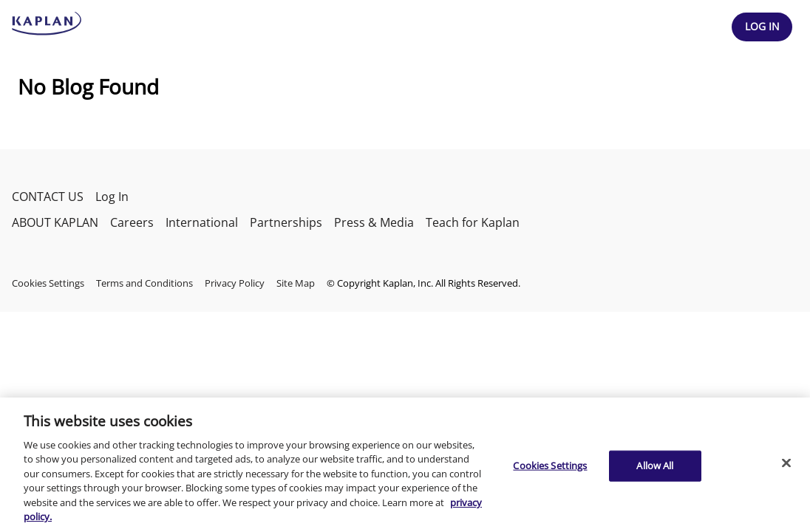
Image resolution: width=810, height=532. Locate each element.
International (202, 222)
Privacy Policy (235, 283)
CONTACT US (48, 197)
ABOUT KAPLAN (55, 222)
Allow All (655, 465)
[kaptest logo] (47, 24)
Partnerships (286, 222)
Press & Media (374, 222)
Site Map (296, 283)
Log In (112, 197)
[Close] (786, 463)
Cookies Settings (48, 283)
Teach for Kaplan (473, 222)
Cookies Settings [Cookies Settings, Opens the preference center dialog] (550, 465)
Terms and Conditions (144, 283)
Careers (132, 222)
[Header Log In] (762, 27)
